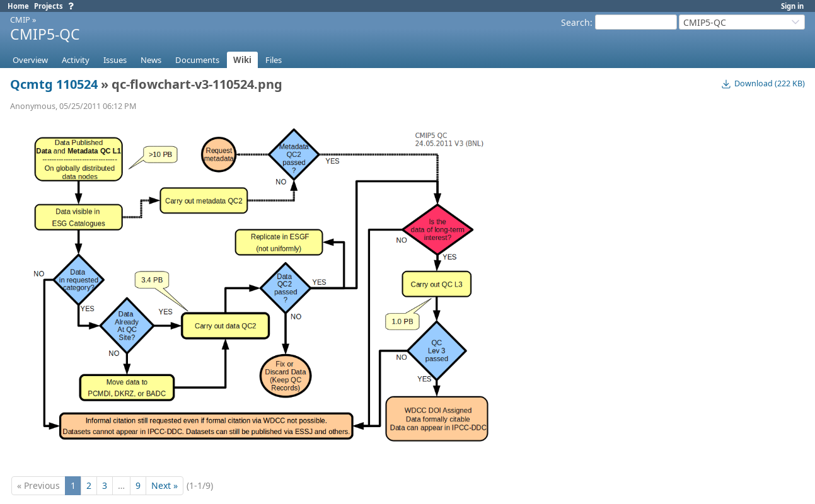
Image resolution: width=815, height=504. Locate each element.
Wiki (242, 60)
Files (274, 60)
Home (18, 6)
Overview (30, 60)
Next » (165, 485)
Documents (197, 60)
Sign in (792, 6)
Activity (76, 60)
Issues (115, 60)
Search (575, 22)
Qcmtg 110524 (54, 84)
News (151, 60)
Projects (49, 6)
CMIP (20, 20)
